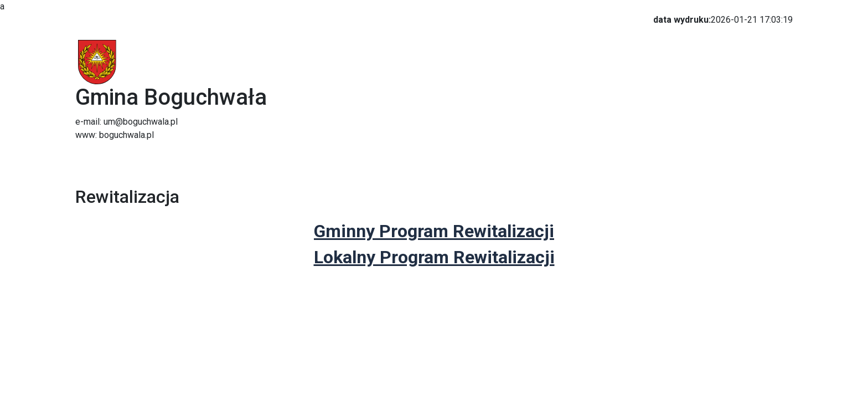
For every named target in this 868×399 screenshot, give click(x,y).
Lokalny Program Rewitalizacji (434, 257)
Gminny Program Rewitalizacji (434, 231)
